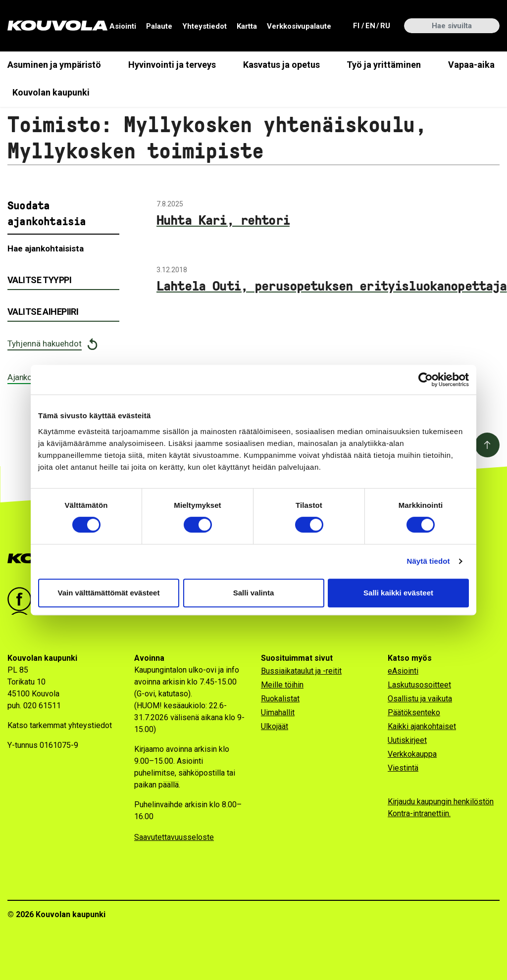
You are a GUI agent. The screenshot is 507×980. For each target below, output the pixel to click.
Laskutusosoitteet (419, 685)
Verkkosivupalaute (299, 26)
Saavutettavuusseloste (174, 837)
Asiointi (123, 26)
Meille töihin (282, 685)
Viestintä (403, 768)
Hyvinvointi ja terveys (172, 65)
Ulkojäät (275, 726)
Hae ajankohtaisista (46, 248)
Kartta (247, 26)
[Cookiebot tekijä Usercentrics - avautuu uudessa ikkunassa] (426, 380)
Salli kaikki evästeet (398, 593)
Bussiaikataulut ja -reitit (301, 671)
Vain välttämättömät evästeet (109, 593)
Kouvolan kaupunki (51, 92)
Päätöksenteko (414, 712)
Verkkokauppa (412, 754)
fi (357, 25)
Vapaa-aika (471, 65)
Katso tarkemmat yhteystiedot (60, 725)
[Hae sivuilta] (452, 26)
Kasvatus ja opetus (281, 65)
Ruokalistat (280, 699)
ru (385, 25)
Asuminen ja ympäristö (54, 65)
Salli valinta (254, 593)
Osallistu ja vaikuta (420, 699)
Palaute (159, 26)
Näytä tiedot (429, 561)
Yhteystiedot (204, 26)
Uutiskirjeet (407, 740)
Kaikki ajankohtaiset (422, 726)
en (370, 25)
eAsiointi (403, 671)
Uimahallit (278, 712)
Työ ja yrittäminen (384, 65)
